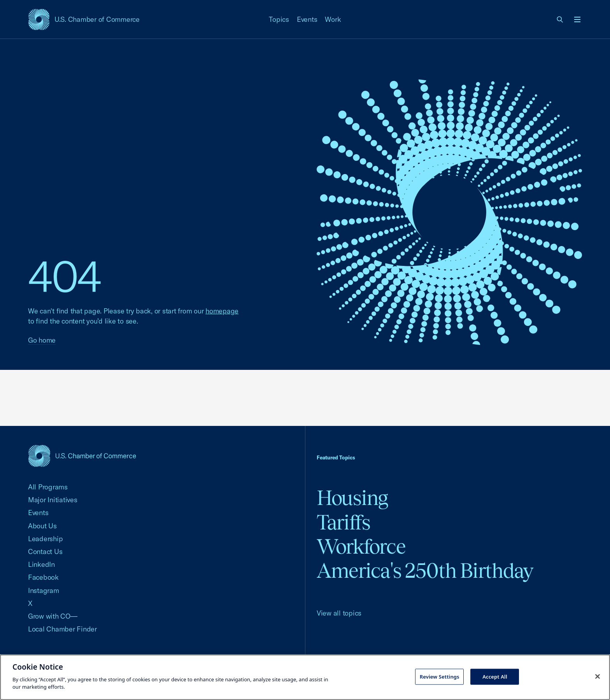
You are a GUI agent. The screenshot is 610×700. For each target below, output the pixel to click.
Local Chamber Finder (62, 629)
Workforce (361, 546)
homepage (222, 311)
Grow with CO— (53, 616)
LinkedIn (41, 564)
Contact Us (45, 551)
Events (307, 19)
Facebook (43, 577)
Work (333, 19)
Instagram (44, 590)
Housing (352, 498)
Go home (42, 340)
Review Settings (440, 676)
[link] (560, 19)
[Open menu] (577, 19)
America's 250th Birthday (425, 571)
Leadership (45, 539)
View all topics (339, 613)
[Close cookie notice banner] (598, 676)
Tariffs (344, 522)
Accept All (495, 676)
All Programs (48, 487)
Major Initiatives (53, 500)
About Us (42, 526)
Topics (279, 19)
